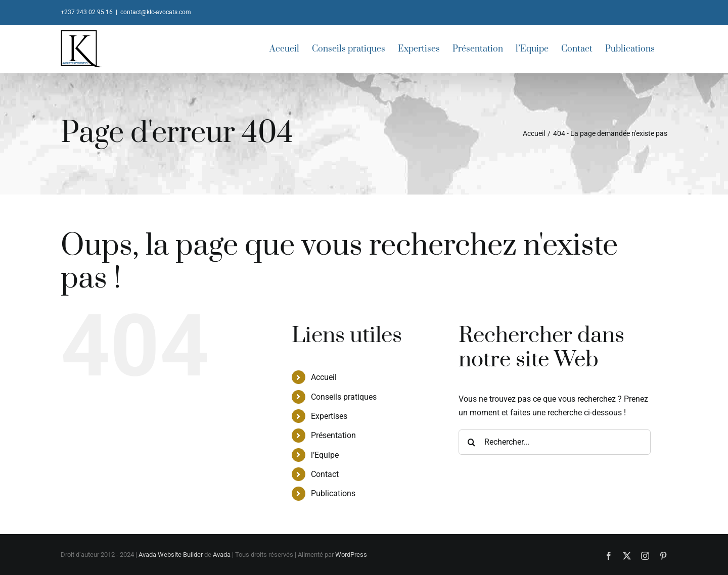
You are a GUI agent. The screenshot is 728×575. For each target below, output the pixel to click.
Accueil (324, 377)
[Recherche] (471, 442)
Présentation (333, 435)
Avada (222, 555)
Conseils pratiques (344, 397)
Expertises (329, 416)
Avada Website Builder (171, 555)
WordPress (351, 555)
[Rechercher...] (555, 442)
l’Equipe (325, 455)
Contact (325, 474)
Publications (333, 493)
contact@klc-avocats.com (156, 12)
